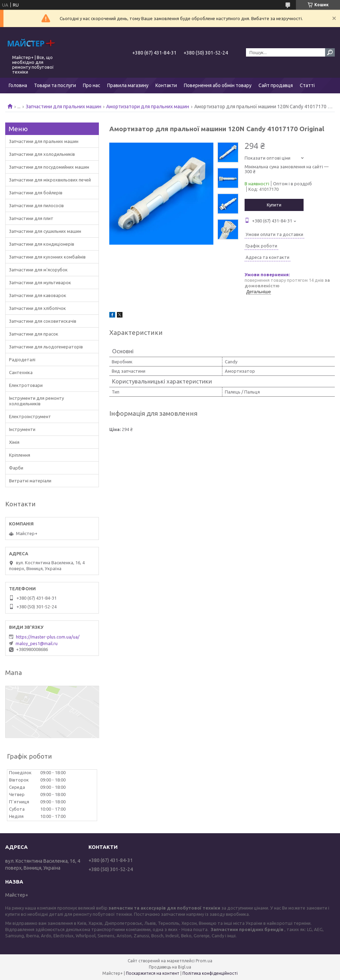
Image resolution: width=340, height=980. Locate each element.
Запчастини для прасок (34, 334)
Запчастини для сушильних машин (45, 231)
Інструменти (22, 429)
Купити (274, 205)
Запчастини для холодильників (42, 154)
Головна (18, 85)
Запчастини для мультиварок (40, 282)
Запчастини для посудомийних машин (49, 167)
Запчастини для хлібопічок (37, 308)
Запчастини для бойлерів (36, 193)
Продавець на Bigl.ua (170, 967)
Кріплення (20, 455)
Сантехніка (21, 372)
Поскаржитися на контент (153, 973)
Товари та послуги (55, 85)
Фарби (16, 468)
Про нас (92, 85)
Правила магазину (128, 85)
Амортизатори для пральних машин (148, 107)
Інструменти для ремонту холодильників (36, 401)
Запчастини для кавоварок (38, 295)
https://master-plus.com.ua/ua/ (48, 637)
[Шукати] (330, 52)
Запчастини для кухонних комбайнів (47, 257)
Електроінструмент (30, 416)
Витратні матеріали (30, 481)
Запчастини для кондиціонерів (42, 244)
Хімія (14, 442)
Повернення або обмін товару (218, 85)
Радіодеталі (22, 360)
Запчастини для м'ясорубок (38, 270)
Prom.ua (204, 961)
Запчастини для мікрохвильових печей (50, 180)
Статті (307, 85)
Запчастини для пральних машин (63, 107)
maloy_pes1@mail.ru (37, 643)
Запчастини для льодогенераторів (46, 347)
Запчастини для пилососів (36, 205)
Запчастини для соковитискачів (43, 321)
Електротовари (26, 385)
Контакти (166, 85)
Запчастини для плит (31, 218)
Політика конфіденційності (210, 973)
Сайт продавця (276, 85)
